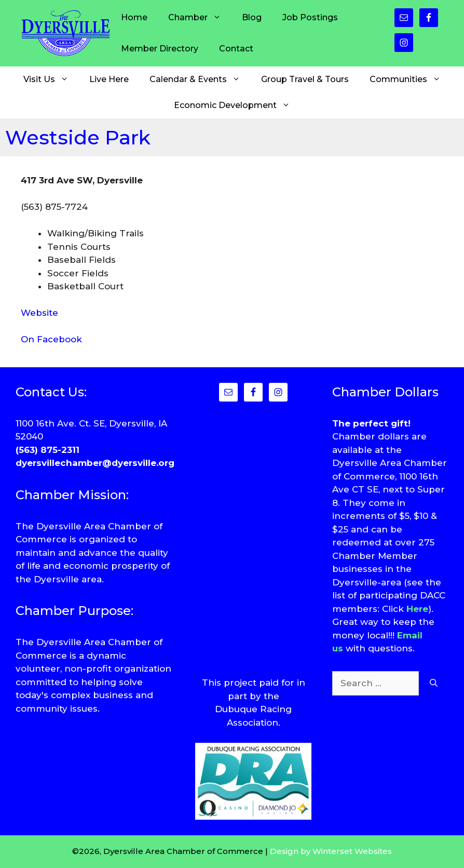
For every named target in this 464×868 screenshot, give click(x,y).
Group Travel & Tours (305, 79)
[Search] (434, 684)
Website (39, 313)
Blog (252, 17)
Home (134, 17)
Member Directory (160, 49)
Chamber (200, 18)
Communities (410, 79)
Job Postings (310, 17)
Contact (236, 49)
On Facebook (51, 339)
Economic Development (237, 105)
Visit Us (51, 79)
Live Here (109, 79)
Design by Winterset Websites (331, 851)
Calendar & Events (200, 79)
